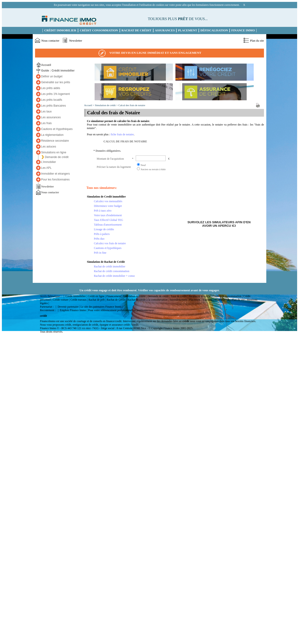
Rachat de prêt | (97, 300)
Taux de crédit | (179, 296)
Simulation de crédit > (107, 105)
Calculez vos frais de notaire (110, 243)
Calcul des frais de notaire (132, 105)
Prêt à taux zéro (103, 211)
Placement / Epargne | (201, 300)
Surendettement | (179, 300)
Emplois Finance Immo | (74, 310)
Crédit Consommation (99, 30)
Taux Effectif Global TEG (109, 220)
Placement (188, 30)
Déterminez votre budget (108, 206)
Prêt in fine (100, 253)
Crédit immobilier (60, 30)
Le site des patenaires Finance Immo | (102, 307)
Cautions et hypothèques (108, 248)
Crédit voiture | (61, 300)
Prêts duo (99, 239)
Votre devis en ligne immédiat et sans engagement (149, 53)
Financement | (114, 296)
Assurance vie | (222, 300)
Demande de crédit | (159, 296)
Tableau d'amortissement (108, 225)
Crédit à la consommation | (228, 296)
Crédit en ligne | (97, 296)
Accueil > (89, 105)
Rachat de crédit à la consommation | (148, 300)
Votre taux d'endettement (108, 215)
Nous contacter (50, 41)
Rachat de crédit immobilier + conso (114, 276)
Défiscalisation (214, 30)
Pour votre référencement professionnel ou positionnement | (122, 310)
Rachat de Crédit (136, 30)
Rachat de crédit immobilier (110, 266)
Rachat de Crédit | (117, 300)
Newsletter (76, 41)
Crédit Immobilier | (76, 296)
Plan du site (257, 41)
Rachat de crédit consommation (112, 271)
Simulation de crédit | (135, 296)
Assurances (165, 30)
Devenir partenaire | (69, 307)
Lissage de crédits (104, 229)
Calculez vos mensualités (108, 201)
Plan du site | (239, 300)
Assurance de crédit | (200, 296)
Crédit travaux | (79, 300)
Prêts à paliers (102, 234)
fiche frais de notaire (122, 134)
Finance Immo (243, 30)
